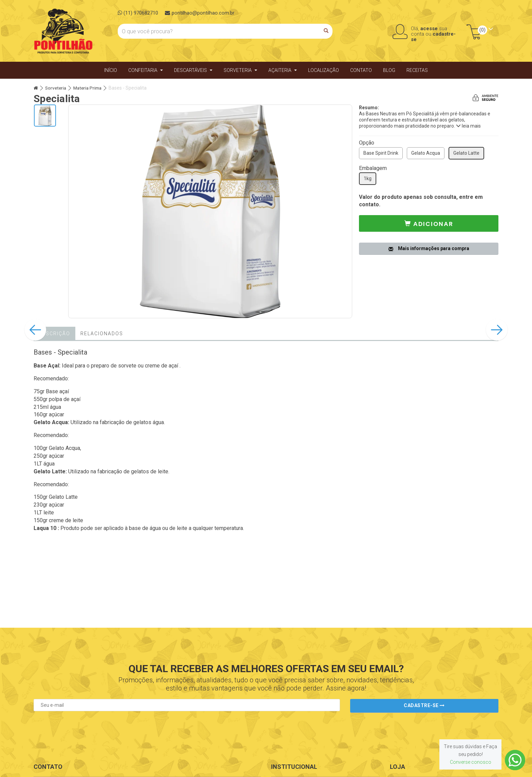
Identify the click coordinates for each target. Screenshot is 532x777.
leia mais (468, 127)
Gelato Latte (466, 154)
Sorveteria (240, 71)
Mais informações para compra (429, 248)
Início (111, 71)
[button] (429, 224)
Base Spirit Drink (381, 154)
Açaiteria (283, 71)
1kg (368, 179)
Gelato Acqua (426, 154)
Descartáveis (193, 71)
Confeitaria (146, 71)
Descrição (54, 334)
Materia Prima (90, 89)
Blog (389, 71)
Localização (324, 71)
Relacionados (102, 334)
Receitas (417, 71)
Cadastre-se (424, 705)
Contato (361, 71)
